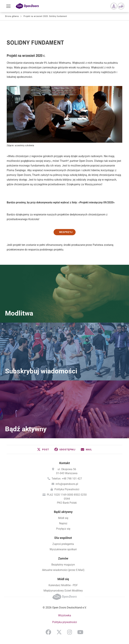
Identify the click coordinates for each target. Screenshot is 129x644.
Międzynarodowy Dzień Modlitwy (63, 591)
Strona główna (12, 16)
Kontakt (65, 463)
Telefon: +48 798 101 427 (67, 479)
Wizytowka (65, 615)
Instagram (70, 632)
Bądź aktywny (26, 429)
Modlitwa (19, 313)
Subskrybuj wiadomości (41, 371)
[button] (43, 450)
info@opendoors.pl (67, 484)
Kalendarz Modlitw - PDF (63, 585)
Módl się (63, 518)
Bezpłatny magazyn (63, 565)
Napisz (63, 523)
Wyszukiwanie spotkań (63, 549)
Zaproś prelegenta (63, 544)
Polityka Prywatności (67, 489)
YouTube (80, 632)
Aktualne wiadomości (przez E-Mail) (63, 570)
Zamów (63, 558)
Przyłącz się (63, 529)
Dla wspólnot (63, 538)
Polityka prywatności (65, 622)
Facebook (48, 632)
